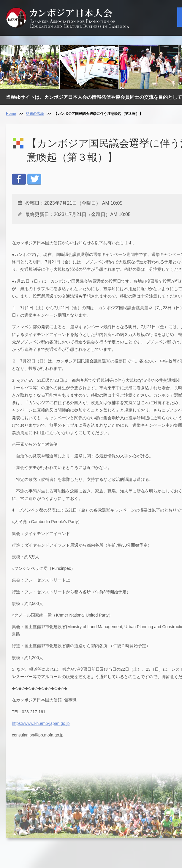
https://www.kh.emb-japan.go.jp (41, 723)
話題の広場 (35, 114)
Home (11, 114)
